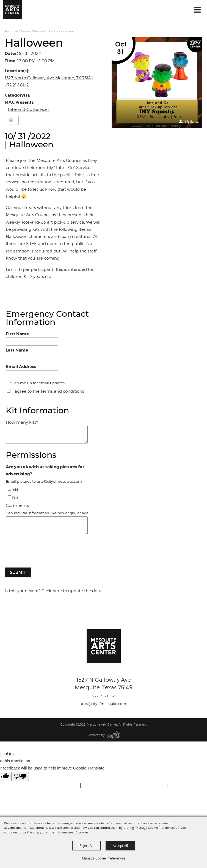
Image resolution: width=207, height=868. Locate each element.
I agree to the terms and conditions (48, 391)
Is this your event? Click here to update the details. (56, 591)
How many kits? (22, 422)
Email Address (21, 367)
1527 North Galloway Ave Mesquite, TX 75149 (49, 78)
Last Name (17, 350)
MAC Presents (23, 31)
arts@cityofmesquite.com (104, 704)
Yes (15, 489)
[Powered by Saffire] (113, 735)
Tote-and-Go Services (46, 31)
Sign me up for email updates (38, 383)
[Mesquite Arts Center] (12, 10)
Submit (18, 572)
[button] (157, 83)
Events (9, 31)
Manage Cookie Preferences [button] (104, 858)
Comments (17, 505)
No (15, 498)
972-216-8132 (104, 696)
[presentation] (45, 554)
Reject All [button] (86, 845)
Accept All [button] (120, 845)
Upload (192, 122)
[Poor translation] (20, 776)
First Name (17, 334)
